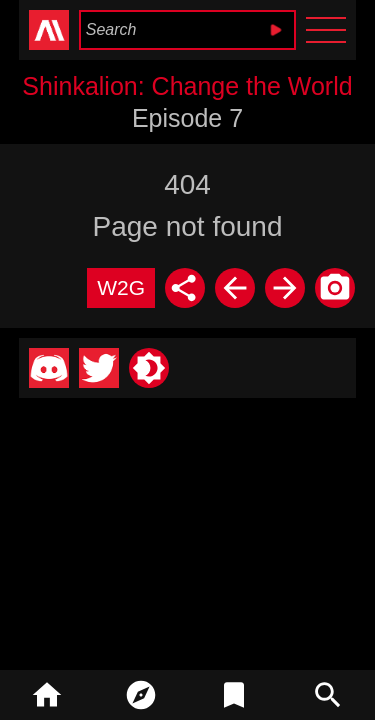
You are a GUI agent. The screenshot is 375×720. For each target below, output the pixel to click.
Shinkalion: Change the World (187, 86)
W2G (121, 287)
